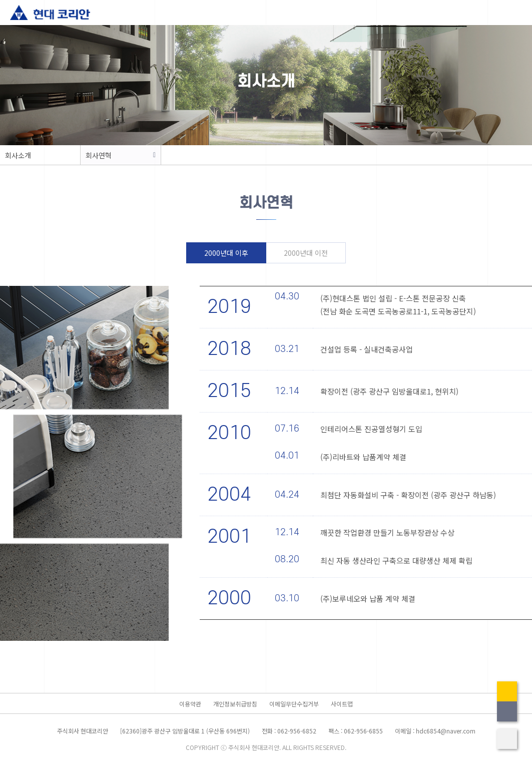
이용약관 (190, 704)
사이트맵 (342, 704)
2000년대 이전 (306, 253)
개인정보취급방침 (235, 704)
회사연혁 (99, 155)
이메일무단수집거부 (294, 704)
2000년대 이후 (226, 253)
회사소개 (18, 155)
